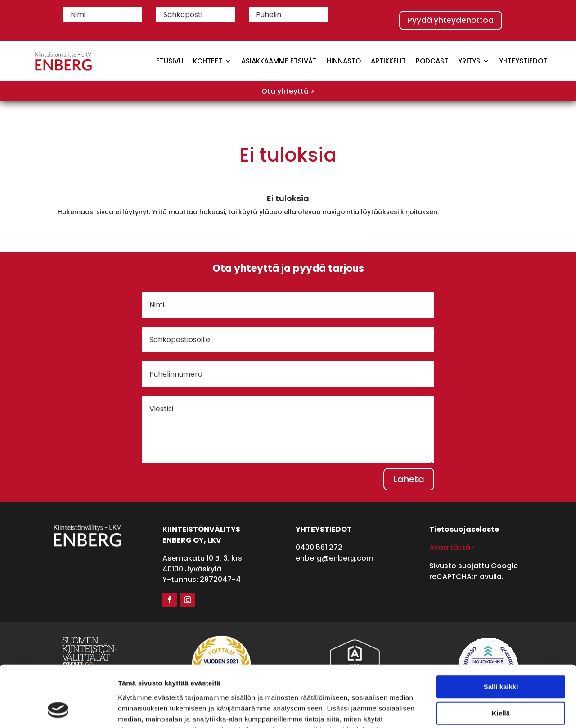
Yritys (469, 61)
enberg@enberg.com (335, 558)
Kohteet (208, 61)
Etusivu (170, 61)
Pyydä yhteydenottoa (451, 20)
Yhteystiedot (523, 61)
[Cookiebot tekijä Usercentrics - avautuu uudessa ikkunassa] (58, 710)
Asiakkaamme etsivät (279, 61)
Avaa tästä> (452, 547)
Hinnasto (344, 61)
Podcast (432, 61)
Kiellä (501, 658)
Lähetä (409, 479)
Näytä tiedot (137, 710)
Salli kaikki (501, 632)
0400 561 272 (319, 547)
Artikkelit (388, 61)
